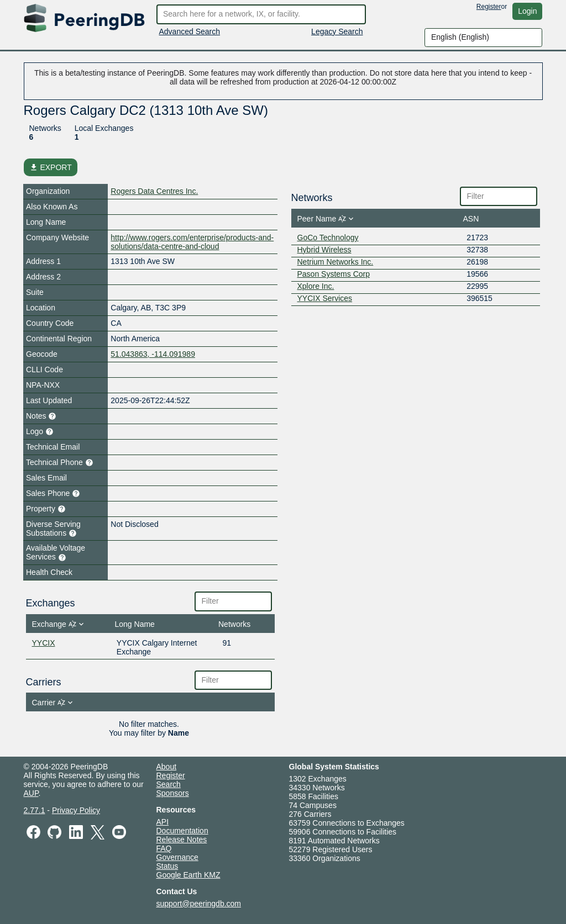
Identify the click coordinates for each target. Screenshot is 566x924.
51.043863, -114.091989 (153, 354)
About (167, 767)
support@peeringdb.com (199, 904)
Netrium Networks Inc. (336, 262)
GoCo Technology (328, 237)
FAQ (164, 848)
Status (167, 866)
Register (489, 7)
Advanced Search (190, 31)
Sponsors (173, 793)
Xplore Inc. (316, 286)
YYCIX (44, 643)
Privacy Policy (76, 810)
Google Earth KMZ (188, 875)
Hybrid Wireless (324, 250)
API (163, 822)
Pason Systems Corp (334, 274)
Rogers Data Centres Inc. (154, 191)
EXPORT (51, 167)
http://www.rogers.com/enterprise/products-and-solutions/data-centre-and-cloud (192, 242)
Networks (45, 128)
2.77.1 (35, 810)
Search (169, 784)
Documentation (182, 831)
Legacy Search (337, 31)
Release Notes (182, 839)
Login (527, 11)
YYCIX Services (325, 298)
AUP (31, 793)
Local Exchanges (104, 128)
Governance (177, 857)
